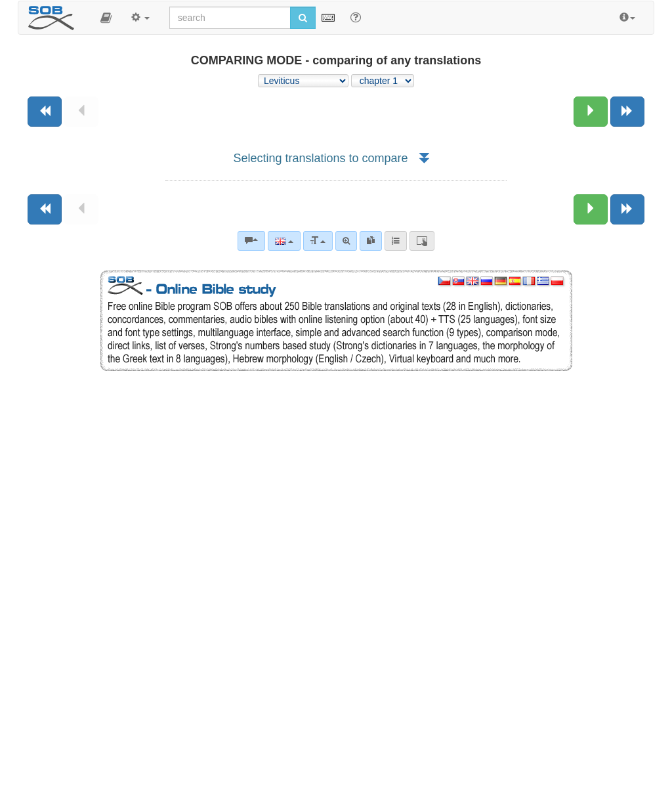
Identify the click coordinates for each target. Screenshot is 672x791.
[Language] (284, 241)
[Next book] (627, 112)
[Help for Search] (356, 17)
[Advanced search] (346, 241)
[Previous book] (45, 112)
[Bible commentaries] (251, 241)
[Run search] (303, 18)
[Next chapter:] (591, 112)
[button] (106, 18)
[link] (371, 241)
